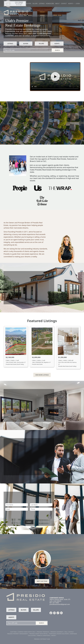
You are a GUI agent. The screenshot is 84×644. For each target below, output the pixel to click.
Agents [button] (71, 4)
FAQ (66, 632)
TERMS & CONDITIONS (43, 635)
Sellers (35, 4)
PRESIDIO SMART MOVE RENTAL (39, 634)
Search (57, 50)
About (57, 4)
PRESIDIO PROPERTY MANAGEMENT (18, 634)
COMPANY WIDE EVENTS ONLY (27, 632)
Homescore (50, 4)
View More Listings (42, 375)
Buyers (29, 4)
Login (78, 4)
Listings (42, 4)
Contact (64, 4)
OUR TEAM (13, 632)
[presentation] (29, 515)
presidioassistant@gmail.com (60, 604)
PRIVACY (54, 635)
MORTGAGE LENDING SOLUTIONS (59, 634)
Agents (57, 44)
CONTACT (71, 632)
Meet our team (42, 581)
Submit (29, 522)
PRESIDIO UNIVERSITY (57, 632)
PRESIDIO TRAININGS (43, 632)
